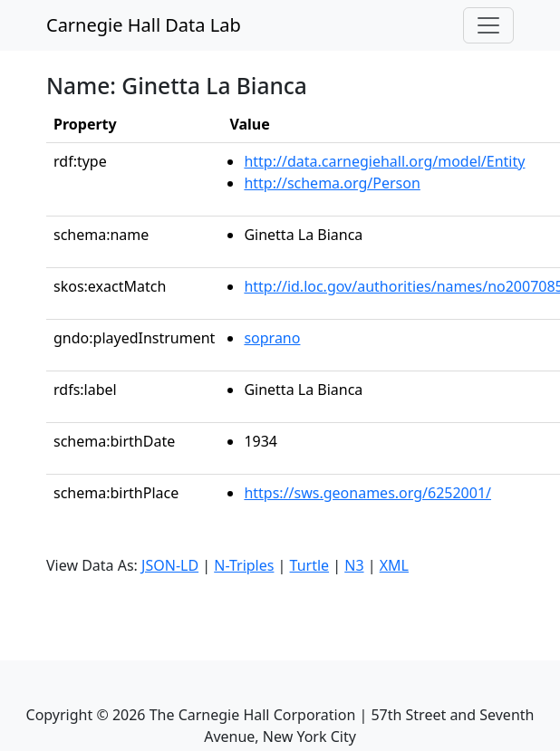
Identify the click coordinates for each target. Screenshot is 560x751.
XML (394, 565)
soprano (272, 338)
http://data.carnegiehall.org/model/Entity (384, 161)
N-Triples (244, 565)
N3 (354, 565)
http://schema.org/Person (332, 183)
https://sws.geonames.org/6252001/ (367, 493)
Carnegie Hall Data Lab (144, 25)
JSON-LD (170, 565)
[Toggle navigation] (488, 25)
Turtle (310, 565)
